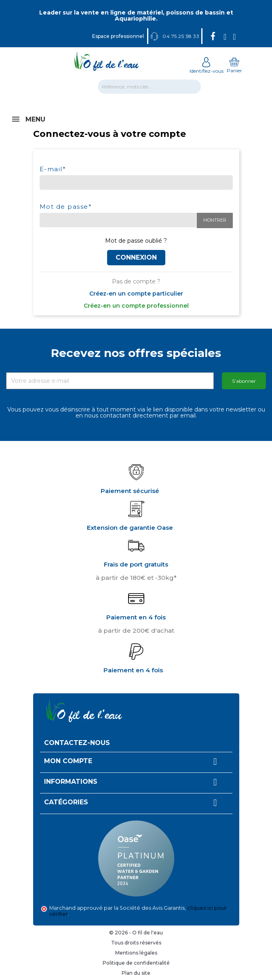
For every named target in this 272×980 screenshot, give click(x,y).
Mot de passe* (66, 206)
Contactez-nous (77, 743)
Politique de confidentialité (136, 963)
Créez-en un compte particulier (136, 294)
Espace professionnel (118, 36)
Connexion (136, 257)
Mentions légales (136, 953)
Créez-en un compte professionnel (136, 306)
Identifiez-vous (207, 68)
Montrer (215, 220)
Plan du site (136, 973)
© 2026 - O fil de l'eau (136, 933)
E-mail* (53, 169)
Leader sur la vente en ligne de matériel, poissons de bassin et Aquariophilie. (136, 16)
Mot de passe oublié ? (136, 241)
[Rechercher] (149, 87)
